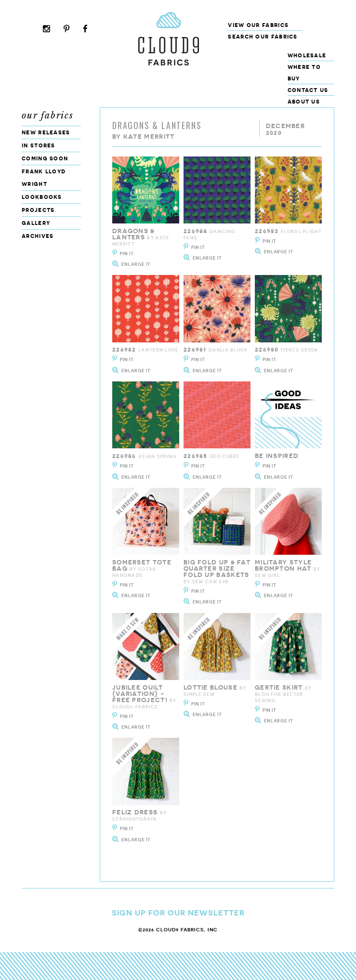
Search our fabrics (263, 36)
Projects (38, 210)
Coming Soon (45, 158)
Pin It (127, 254)
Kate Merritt (149, 137)
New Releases (46, 132)
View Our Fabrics (258, 25)
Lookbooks (42, 197)
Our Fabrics (48, 116)
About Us (304, 101)
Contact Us (308, 90)
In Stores (39, 145)
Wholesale (307, 55)
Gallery (36, 223)
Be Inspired (277, 456)
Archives (38, 236)
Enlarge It (136, 264)
